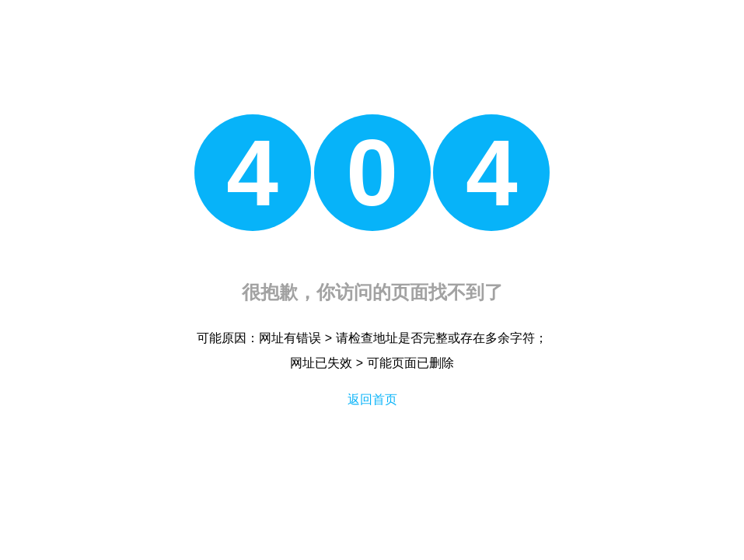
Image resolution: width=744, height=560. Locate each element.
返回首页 (372, 399)
